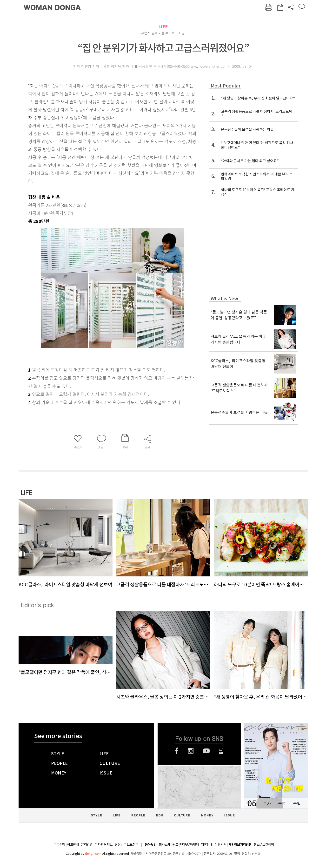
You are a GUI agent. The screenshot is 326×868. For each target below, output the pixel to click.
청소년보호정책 (264, 845)
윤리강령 (87, 845)
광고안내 (73, 845)
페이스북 (177, 751)
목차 (267, 804)
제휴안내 (207, 845)
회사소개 (165, 845)
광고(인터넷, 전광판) (186, 845)
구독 (282, 804)
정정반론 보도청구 (126, 845)
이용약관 (220, 845)
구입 (297, 804)
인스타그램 (191, 751)
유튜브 (206, 751)
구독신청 (59, 845)
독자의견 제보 (104, 845)
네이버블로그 (221, 751)
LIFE (163, 27)
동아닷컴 (151, 845)
